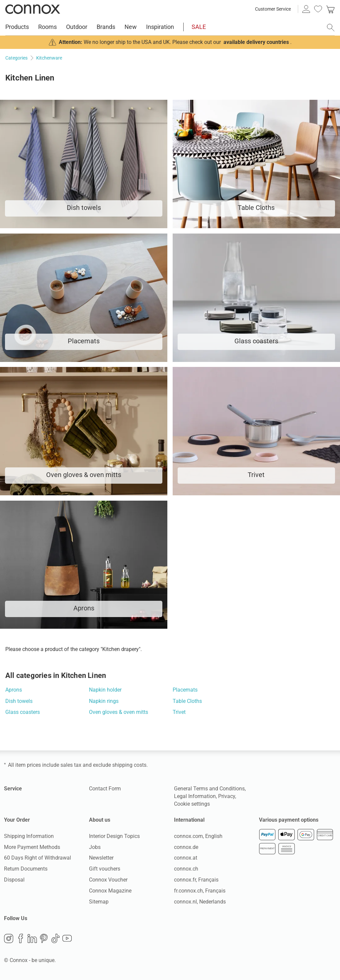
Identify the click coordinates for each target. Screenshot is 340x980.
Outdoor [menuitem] (77, 27)
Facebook (21, 938)
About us (100, 820)
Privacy (227, 796)
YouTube (67, 938)
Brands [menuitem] (106, 27)
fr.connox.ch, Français (200, 891)
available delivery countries (256, 42)
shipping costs (129, 765)
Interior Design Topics (114, 836)
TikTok (55, 938)
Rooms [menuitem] (47, 27)
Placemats (185, 690)
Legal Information (195, 796)
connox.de (186, 847)
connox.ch (186, 869)
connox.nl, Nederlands (200, 902)
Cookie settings (192, 804)
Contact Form (105, 789)
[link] (330, 9)
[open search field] (331, 28)
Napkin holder (105, 690)
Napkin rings (104, 701)
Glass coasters (23, 712)
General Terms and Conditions (209, 789)
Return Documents (26, 869)
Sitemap (99, 902)
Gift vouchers (105, 869)
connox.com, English (198, 836)
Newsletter (101, 858)
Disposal (14, 880)
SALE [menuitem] (199, 27)
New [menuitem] (131, 27)
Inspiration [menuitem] (160, 27)
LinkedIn (32, 938)
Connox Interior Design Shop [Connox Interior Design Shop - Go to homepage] (33, 9)
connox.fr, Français (196, 880)
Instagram (9, 938)
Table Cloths (187, 701)
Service (13, 789)
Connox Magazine (110, 891)
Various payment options (289, 820)
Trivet (179, 712)
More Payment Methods (32, 847)
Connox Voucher (108, 880)
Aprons (14, 690)
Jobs (95, 847)
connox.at (186, 858)
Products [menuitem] (17, 27)
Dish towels (19, 701)
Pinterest (44, 938)
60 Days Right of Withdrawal (38, 858)
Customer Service (273, 9)
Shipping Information (29, 836)
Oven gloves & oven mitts (119, 712)
